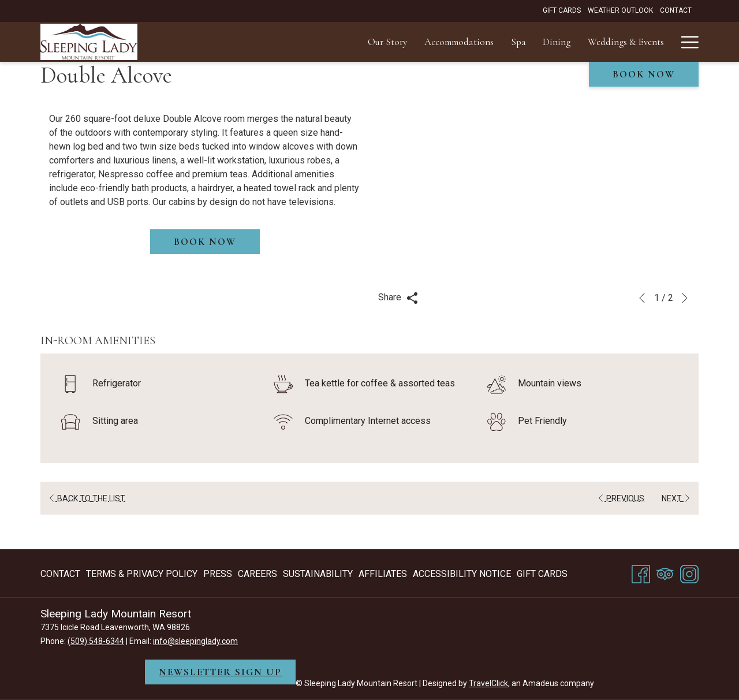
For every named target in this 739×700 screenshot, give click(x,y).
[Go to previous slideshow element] (642, 298)
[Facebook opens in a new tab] (641, 572)
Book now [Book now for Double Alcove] (205, 242)
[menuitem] (215, 42)
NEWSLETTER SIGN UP (220, 672)
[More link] (686, 42)
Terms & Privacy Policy (142, 574)
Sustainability (318, 574)
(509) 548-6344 (96, 641)
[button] (534, 200)
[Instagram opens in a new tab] (689, 572)
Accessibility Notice (462, 574)
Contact (60, 574)
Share (398, 298)
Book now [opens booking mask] (644, 74)
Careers (257, 574)
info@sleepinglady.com (195, 641)
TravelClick (488, 683)
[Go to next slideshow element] (685, 298)
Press (218, 574)
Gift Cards (542, 574)
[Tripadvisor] (665, 572)
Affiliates (383, 574)
